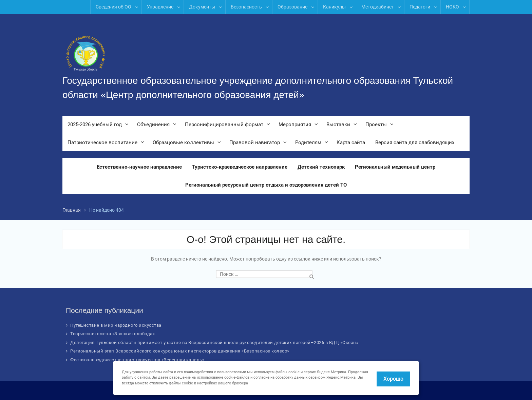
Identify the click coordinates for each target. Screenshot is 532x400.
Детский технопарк (321, 167)
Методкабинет (378, 7)
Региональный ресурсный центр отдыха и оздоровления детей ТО (266, 185)
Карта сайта (351, 142)
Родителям (308, 142)
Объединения (153, 125)
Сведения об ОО (113, 7)
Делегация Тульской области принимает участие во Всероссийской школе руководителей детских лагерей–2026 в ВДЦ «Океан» (214, 342)
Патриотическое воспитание (102, 142)
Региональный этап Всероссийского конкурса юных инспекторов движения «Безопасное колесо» (180, 351)
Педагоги (420, 7)
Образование (292, 7)
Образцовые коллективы (183, 142)
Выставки (338, 125)
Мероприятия (295, 125)
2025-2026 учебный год (95, 125)
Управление (160, 7)
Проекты (376, 125)
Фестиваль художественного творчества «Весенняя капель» (137, 360)
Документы (202, 7)
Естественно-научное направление (139, 167)
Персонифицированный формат (224, 125)
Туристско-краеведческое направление (240, 167)
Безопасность (246, 7)
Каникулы (334, 7)
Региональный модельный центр (395, 167)
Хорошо (393, 379)
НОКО (452, 7)
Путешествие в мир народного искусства (116, 325)
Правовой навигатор (255, 142)
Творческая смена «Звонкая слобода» (112, 334)
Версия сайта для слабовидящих (415, 142)
